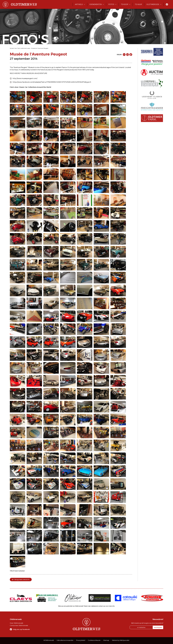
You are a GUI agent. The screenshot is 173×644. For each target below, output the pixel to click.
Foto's (111, 4)
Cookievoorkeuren (94, 640)
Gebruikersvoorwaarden (65, 640)
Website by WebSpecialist (121, 640)
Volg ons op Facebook (21, 629)
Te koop (125, 4)
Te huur (138, 4)
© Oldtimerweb (49, 640)
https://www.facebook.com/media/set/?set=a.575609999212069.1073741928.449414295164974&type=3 (52, 82)
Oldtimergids (153, 4)
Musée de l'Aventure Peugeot (40, 48)
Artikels (79, 4)
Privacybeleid (81, 640)
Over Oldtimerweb (16, 623)
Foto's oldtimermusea (24, 48)
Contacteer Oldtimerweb (19, 625)
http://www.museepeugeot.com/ (25, 78)
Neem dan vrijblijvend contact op (95, 606)
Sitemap (106, 640)
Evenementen (96, 4)
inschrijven (158, 627)
